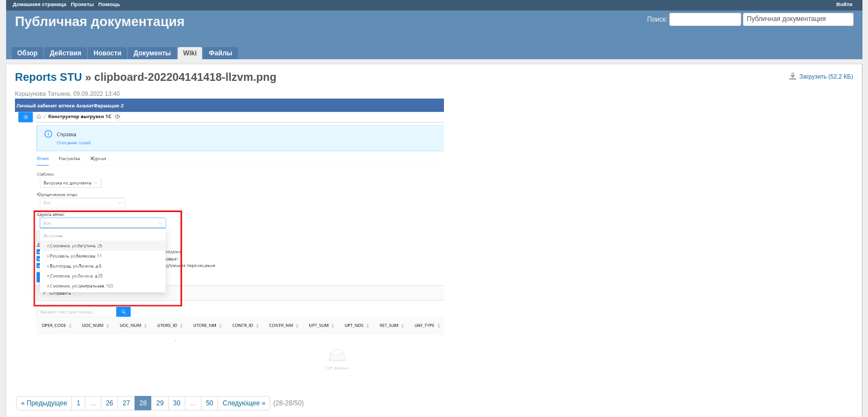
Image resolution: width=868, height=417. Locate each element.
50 (210, 403)
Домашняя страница (40, 4)
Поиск (656, 19)
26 (109, 403)
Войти (844, 4)
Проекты (82, 4)
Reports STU (48, 77)
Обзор (27, 53)
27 (126, 403)
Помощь (109, 4)
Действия (66, 53)
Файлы (220, 53)
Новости (107, 53)
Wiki (190, 53)
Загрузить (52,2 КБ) (826, 76)
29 (160, 403)
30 (177, 403)
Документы (152, 53)
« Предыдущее (44, 403)
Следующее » (244, 403)
